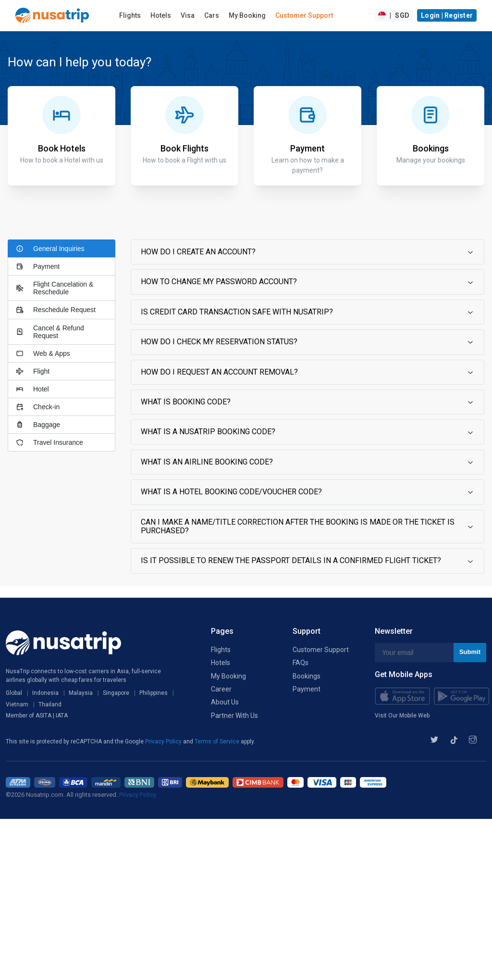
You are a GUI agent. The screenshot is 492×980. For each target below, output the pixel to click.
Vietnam (17, 704)
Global (14, 693)
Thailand (50, 704)
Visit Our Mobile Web (402, 716)
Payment (307, 689)
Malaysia (81, 693)
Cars (212, 15)
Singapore (116, 693)
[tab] (61, 248)
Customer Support (304, 15)
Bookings (307, 676)
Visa (188, 15)
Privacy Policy (164, 741)
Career (221, 689)
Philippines (154, 693)
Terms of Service (218, 741)
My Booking (247, 15)
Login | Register (447, 15)
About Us (225, 702)
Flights (130, 15)
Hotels (161, 15)
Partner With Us (234, 716)
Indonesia (45, 693)
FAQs (301, 663)
